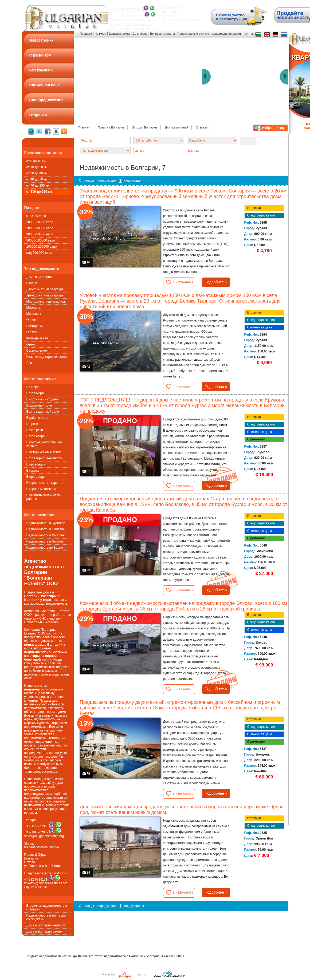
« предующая (107, 180)
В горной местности (41, 489)
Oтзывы (201, 127)
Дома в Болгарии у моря (45, 931)
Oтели (31, 344)
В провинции (36, 464)
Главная (84, 127)
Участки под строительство (47, 357)
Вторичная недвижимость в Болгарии (47, 907)
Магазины (34, 314)
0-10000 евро (36, 216)
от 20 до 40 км (37, 173)
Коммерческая (37, 338)
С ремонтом (256, 439)
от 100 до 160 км (39, 192)
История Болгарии (144, 127)
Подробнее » (216, 282)
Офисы (32, 320)
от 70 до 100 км (38, 186)
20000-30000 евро (40, 228)
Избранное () (273, 128)
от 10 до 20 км (37, 167)
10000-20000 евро (40, 222)
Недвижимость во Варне (45, 548)
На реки (32, 424)
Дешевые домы (119, 34)
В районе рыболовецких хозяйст (44, 444)
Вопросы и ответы (162, 34)
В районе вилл (37, 418)
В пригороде (36, 477)
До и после (140, 34)
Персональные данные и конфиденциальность (210, 34)
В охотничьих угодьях (42, 399)
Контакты (251, 34)
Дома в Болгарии (39, 277)
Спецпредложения (261, 215)
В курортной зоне (39, 405)
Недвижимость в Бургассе (46, 523)
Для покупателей (177, 127)
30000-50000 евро (40, 234)
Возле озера (36, 436)
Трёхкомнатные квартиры (45, 295)
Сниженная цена (260, 327)
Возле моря (35, 393)
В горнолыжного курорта (45, 483)
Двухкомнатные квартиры (45, 289)
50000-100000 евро (41, 240)
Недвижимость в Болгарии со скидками (46, 917)
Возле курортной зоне (43, 412)
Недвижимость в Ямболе (45, 541)
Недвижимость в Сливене (46, 529)
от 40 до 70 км (37, 179)
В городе (33, 471)
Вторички (254, 208)
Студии (32, 283)
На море (33, 387)
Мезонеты (34, 308)
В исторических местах (44, 452)
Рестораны (35, 326)
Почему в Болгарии (111, 127)
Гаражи (32, 332)
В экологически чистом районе (44, 497)
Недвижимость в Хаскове (45, 535)
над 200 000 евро (39, 253)
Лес (29, 363)
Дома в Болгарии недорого (46, 925)
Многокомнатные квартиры (46, 302)
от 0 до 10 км (36, 161)
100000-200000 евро (42, 247)
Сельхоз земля (38, 351)
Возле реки (35, 430)
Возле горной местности (45, 458)
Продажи (86, 34)
